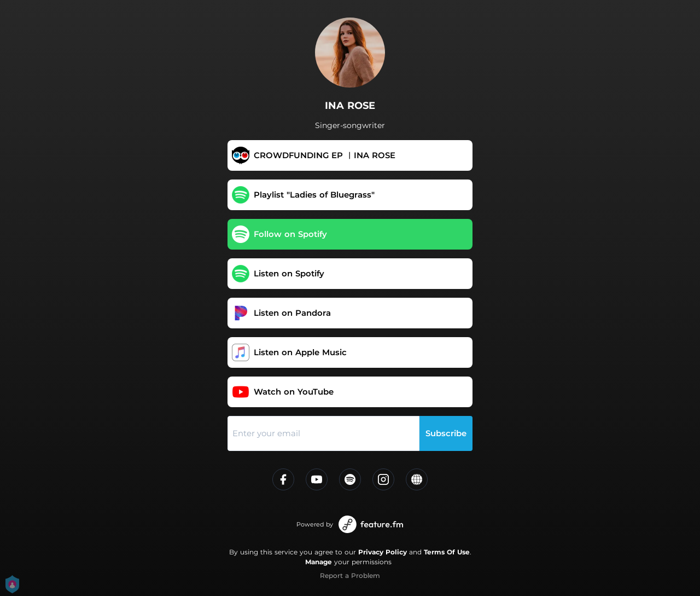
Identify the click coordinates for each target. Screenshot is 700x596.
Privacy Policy (383, 552)
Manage (319, 562)
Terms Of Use (447, 552)
